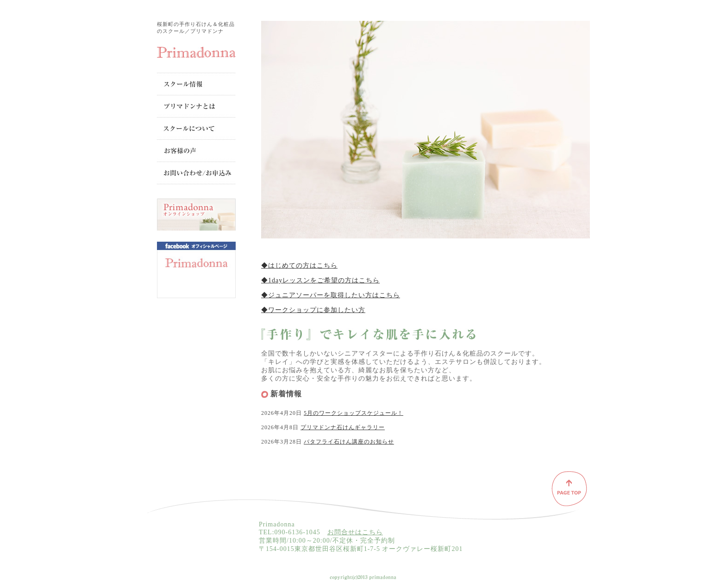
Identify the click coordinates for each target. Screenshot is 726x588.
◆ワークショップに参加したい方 (313, 310)
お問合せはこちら (355, 532)
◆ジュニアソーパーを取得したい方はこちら (331, 295)
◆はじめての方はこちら (299, 266)
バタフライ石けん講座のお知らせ (349, 442)
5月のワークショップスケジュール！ (354, 413)
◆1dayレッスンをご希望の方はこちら (320, 280)
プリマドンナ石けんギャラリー (343, 427)
